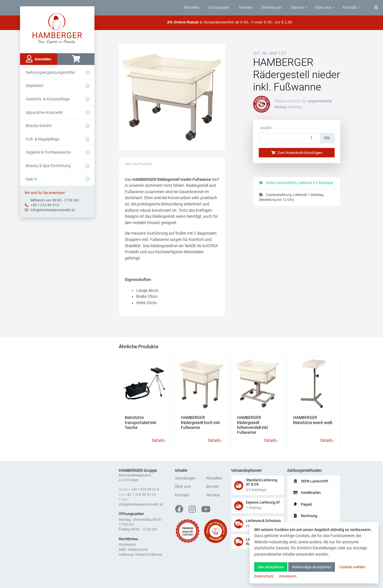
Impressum (128, 545)
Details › (159, 440)
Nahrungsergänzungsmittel (50, 73)
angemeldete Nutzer (303, 104)
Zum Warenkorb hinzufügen (297, 153)
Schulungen (219, 8)
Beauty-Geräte (39, 126)
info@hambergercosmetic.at (53, 210)
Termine (245, 8)
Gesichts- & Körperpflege (48, 99)
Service (297, 8)
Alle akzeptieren (271, 567)
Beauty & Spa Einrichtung (48, 166)
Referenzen (272, 8)
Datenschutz (138, 550)
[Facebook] (181, 511)
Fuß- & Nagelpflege (43, 139)
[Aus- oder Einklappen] (88, 73)
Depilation (35, 86)
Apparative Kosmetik (44, 113)
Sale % (31, 179)
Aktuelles (191, 8)
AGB (122, 550)
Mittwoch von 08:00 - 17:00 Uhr (55, 200)
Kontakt (350, 8)
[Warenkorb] (76, 59)
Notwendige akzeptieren (312, 567)
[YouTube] (206, 511)
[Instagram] (195, 511)
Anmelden (39, 59)
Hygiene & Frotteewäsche (48, 152)
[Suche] (376, 8)
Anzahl (266, 128)
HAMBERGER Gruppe (138, 471)
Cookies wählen (352, 567)
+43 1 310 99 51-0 (45, 205)
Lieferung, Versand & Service (140, 555)
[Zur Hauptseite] (57, 28)
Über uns (323, 8)
